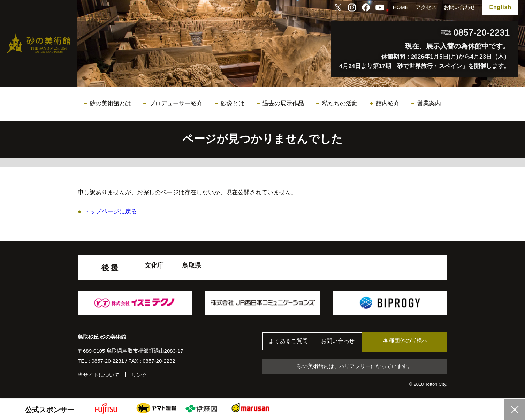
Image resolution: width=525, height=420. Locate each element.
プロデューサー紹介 (176, 103)
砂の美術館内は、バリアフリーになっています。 (355, 367)
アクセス (426, 7)
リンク (139, 375)
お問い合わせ (459, 7)
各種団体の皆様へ (414, 342)
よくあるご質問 (290, 342)
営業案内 (429, 103)
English (500, 7)
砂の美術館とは (110, 103)
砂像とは (233, 103)
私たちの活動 (340, 103)
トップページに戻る (110, 212)
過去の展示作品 (283, 103)
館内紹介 (388, 103)
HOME (401, 7)
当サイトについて (99, 375)
